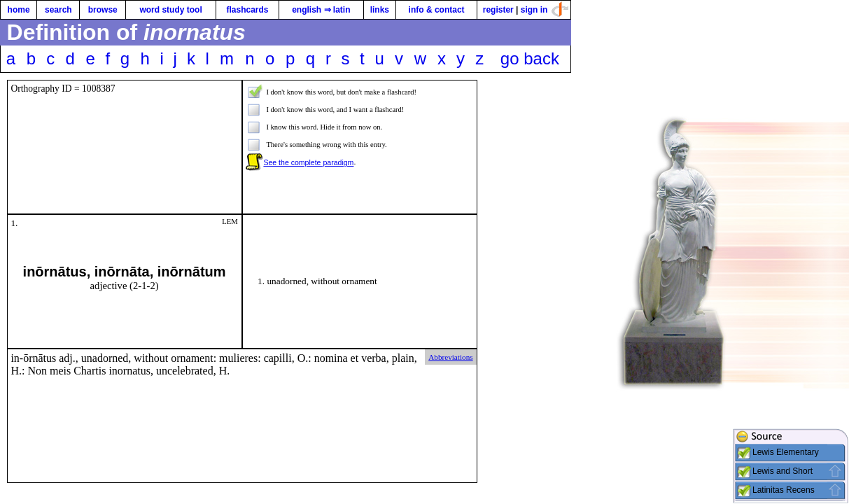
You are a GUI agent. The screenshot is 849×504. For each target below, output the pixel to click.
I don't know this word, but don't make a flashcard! (341, 92)
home (19, 10)
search (58, 10)
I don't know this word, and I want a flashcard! (335, 110)
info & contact (437, 10)
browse (103, 10)
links (380, 10)
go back (530, 58)
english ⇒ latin (321, 10)
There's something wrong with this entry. (326, 145)
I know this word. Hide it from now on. (324, 127)
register (498, 10)
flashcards (247, 10)
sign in (534, 10)
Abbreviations (450, 357)
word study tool (170, 10)
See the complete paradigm (308, 162)
